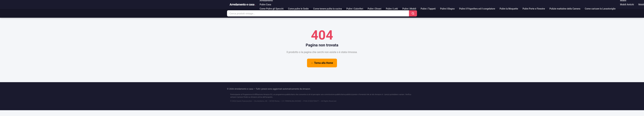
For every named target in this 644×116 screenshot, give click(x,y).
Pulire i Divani (374, 9)
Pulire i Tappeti (428, 9)
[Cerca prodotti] (318, 13)
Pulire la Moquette (509, 9)
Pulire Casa (265, 5)
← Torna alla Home (322, 63)
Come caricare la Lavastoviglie (600, 9)
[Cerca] (413, 13)
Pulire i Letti (392, 9)
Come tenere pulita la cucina (327, 9)
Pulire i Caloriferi (355, 9)
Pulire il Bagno (447, 9)
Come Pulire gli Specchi (272, 9)
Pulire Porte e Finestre (534, 9)
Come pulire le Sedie (298, 9)
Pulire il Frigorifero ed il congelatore (477, 9)
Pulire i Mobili (409, 9)
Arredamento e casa (243, 4)
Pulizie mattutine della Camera (565, 9)
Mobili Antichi (627, 5)
